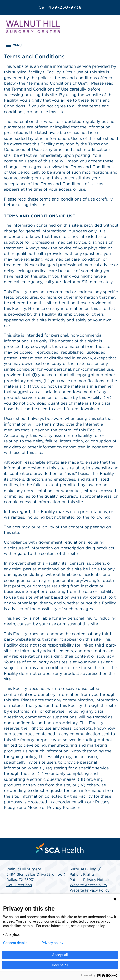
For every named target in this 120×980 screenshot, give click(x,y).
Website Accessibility (88, 885)
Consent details (15, 943)
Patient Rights (82, 874)
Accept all (60, 955)
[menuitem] (60, 848)
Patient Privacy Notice (89, 880)
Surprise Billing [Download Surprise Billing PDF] (86, 869)
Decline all (60, 965)
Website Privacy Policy (89, 890)
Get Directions (19, 885)
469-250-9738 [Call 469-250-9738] (60, 7)
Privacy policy (52, 943)
